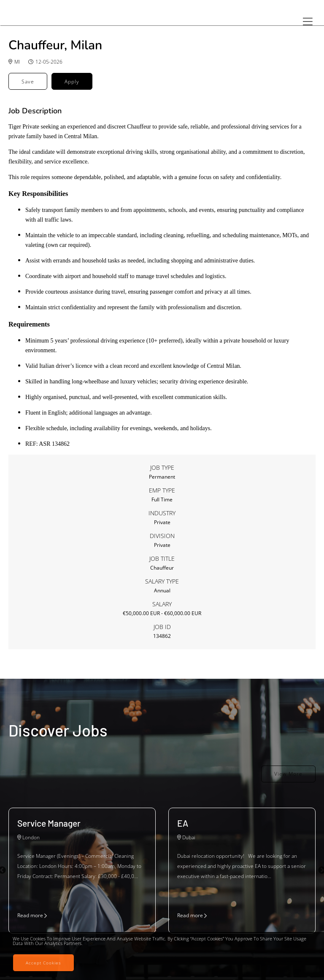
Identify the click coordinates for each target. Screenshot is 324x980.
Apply (72, 82)
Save (28, 82)
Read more (32, 915)
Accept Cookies (43, 963)
